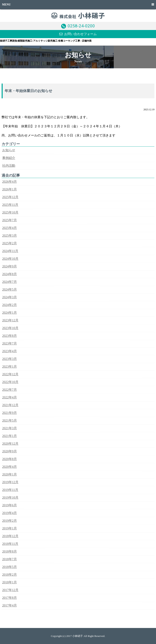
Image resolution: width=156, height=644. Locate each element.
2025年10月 (10, 212)
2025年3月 (10, 236)
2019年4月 (10, 513)
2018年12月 (10, 536)
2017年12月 (10, 590)
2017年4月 (10, 605)
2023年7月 (10, 343)
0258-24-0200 (81, 26)
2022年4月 (10, 397)
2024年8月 (10, 274)
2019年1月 (10, 528)
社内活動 (9, 166)
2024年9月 (10, 266)
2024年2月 (10, 305)
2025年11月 (10, 205)
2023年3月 (10, 359)
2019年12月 (10, 482)
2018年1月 (10, 582)
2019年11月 (10, 490)
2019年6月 (10, 505)
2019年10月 (10, 497)
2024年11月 (10, 251)
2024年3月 (10, 297)
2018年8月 (10, 551)
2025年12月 (10, 197)
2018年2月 (10, 575)
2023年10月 (10, 328)
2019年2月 (10, 521)
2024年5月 (10, 289)
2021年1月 (10, 436)
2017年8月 (10, 598)
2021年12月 (10, 405)
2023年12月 (10, 320)
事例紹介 (9, 158)
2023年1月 (10, 367)
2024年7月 (10, 282)
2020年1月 (10, 474)
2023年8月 (10, 336)
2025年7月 (10, 220)
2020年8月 (10, 459)
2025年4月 (10, 228)
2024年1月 (10, 313)
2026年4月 (10, 182)
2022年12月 (10, 374)
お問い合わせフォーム (80, 34)
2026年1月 (10, 189)
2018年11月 (10, 544)
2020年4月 (10, 467)
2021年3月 (10, 428)
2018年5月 (10, 567)
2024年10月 (10, 259)
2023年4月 (10, 351)
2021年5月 (10, 420)
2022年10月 (10, 382)
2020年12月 (10, 444)
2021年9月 (10, 413)
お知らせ (9, 150)
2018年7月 (10, 559)
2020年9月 (10, 451)
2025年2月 (10, 243)
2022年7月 (10, 390)
